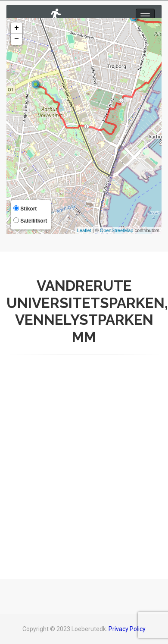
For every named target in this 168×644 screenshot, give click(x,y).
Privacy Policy (127, 629)
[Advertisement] (81, 460)
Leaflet (84, 230)
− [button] (17, 39)
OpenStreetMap (117, 230)
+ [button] (17, 28)
